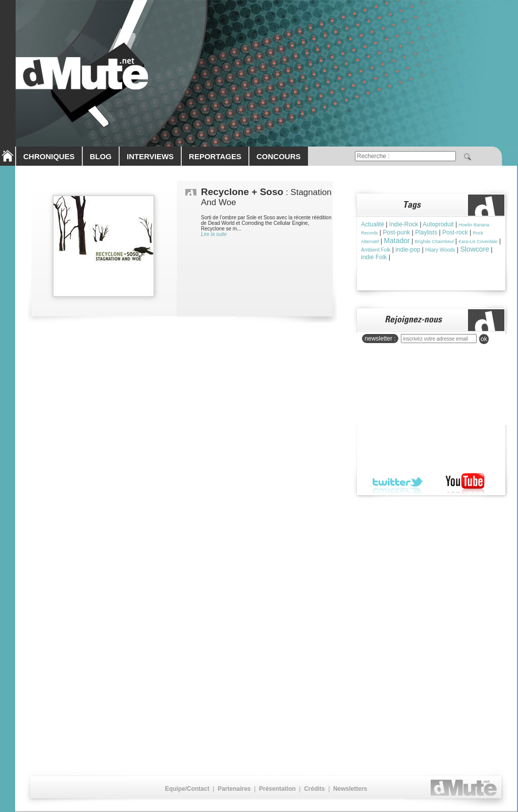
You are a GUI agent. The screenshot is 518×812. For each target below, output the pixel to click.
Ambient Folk (376, 250)
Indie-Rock (404, 224)
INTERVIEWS (150, 156)
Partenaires (234, 789)
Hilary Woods (440, 250)
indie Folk (374, 257)
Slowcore (475, 249)
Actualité (373, 224)
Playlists (426, 232)
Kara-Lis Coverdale (478, 242)
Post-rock (455, 232)
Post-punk (396, 232)
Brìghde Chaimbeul (434, 242)
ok (484, 339)
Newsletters (350, 789)
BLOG (101, 156)
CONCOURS (279, 156)
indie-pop (408, 250)
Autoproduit (438, 224)
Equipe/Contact (187, 789)
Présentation (277, 789)
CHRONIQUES (49, 156)
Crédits (314, 789)
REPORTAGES (215, 156)
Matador (397, 241)
